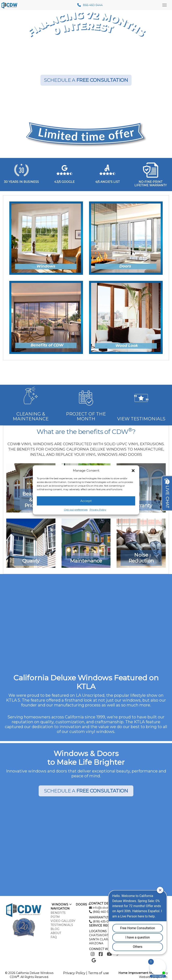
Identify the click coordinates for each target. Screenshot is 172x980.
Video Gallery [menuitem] (63, 921)
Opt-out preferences (76, 510)
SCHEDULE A (86, 80)
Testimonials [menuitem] (62, 925)
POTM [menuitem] (55, 917)
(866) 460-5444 (103, 912)
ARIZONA (96, 943)
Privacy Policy (98, 510)
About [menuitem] (56, 933)
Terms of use (98, 973)
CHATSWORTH (100, 935)
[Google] (94, 960)
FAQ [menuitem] (54, 937)
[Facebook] (101, 954)
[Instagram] (93, 954)
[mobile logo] (10, 5)
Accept (86, 501)
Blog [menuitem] (55, 929)
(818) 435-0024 (103, 921)
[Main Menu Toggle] (165, 5)
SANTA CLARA (99, 939)
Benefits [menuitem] (58, 913)
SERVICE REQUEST (103, 926)
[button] (133, 471)
